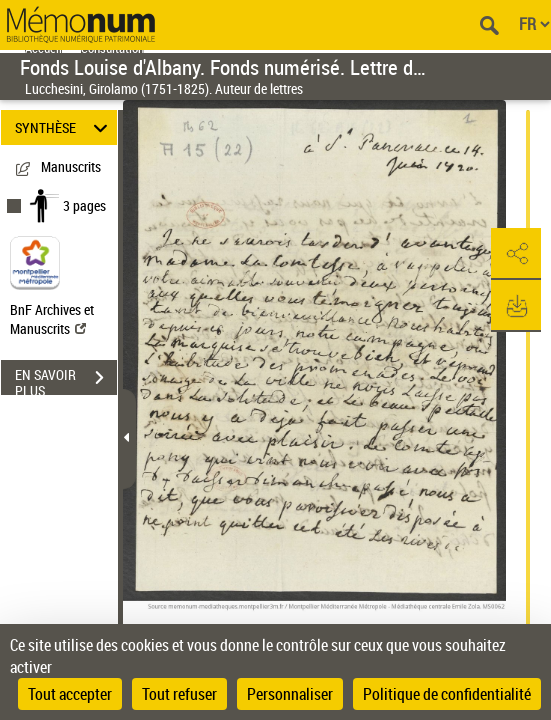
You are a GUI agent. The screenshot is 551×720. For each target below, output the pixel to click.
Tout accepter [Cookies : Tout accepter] (70, 694)
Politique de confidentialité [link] (447, 694)
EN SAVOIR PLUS (66, 380)
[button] (516, 254)
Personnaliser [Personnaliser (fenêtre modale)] (290, 694)
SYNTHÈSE (64, 127)
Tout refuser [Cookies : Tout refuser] (179, 694)
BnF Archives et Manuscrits (52, 319)
